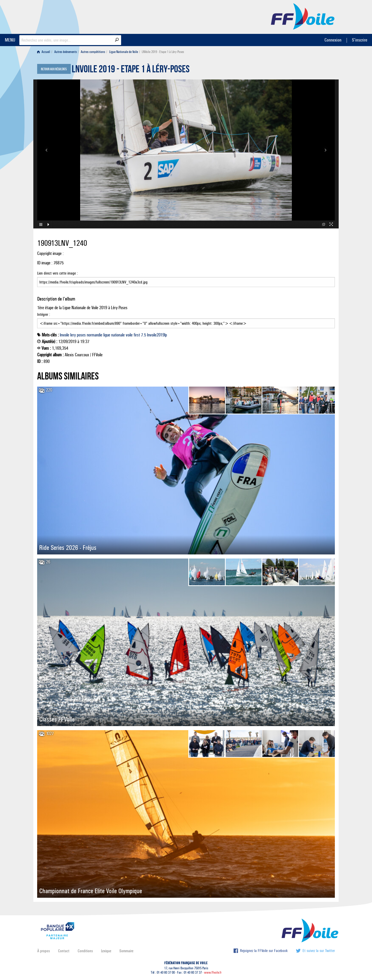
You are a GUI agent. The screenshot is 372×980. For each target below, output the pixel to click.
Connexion (333, 40)
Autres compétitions (93, 52)
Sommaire (126, 951)
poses (81, 335)
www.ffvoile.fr (213, 972)
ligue (107, 335)
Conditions (85, 951)
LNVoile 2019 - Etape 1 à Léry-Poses (131, 70)
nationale (118, 335)
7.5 (144, 335)
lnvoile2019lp (157, 335)
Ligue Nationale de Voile (124, 52)
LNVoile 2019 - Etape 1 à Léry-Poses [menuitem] (163, 52)
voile (129, 335)
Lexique (106, 951)
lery (73, 335)
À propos (44, 951)
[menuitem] (45, 52)
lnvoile (65, 335)
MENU (10, 40)
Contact (64, 951)
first (137, 335)
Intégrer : (186, 320)
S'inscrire (360, 40)
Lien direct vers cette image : (186, 279)
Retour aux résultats (54, 69)
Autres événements (66, 52)
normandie (95, 335)
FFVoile (303, 16)
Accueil (44, 52)
